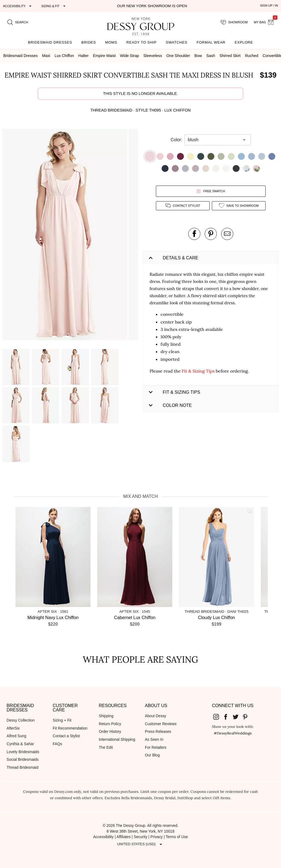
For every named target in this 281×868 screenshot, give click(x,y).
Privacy (157, 837)
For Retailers (156, 748)
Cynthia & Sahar (20, 744)
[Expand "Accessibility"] (18, 6)
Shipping (106, 716)
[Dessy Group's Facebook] (228, 716)
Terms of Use (177, 837)
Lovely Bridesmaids (23, 752)
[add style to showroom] (239, 206)
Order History (110, 732)
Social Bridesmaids (23, 760)
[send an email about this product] (227, 234)
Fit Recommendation (70, 728)
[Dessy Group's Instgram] (218, 716)
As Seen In (154, 740)
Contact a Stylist (66, 736)
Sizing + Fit (62, 720)
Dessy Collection (21, 720)
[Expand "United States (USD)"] (140, 844)
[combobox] (213, 140)
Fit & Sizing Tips (198, 371)
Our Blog (152, 755)
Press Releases (158, 732)
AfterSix (13, 728)
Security (140, 837)
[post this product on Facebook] (194, 234)
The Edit (106, 748)
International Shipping (117, 740)
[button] (65, 236)
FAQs (57, 744)
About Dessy (156, 716)
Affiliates (124, 837)
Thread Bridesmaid (23, 768)
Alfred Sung (16, 736)
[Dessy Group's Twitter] (238, 716)
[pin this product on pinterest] (211, 234)
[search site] (18, 22)
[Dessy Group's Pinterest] (248, 716)
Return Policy (110, 724)
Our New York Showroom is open (152, 6)
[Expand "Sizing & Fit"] (54, 6)
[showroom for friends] (234, 22)
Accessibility (103, 837)
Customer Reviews (161, 724)
